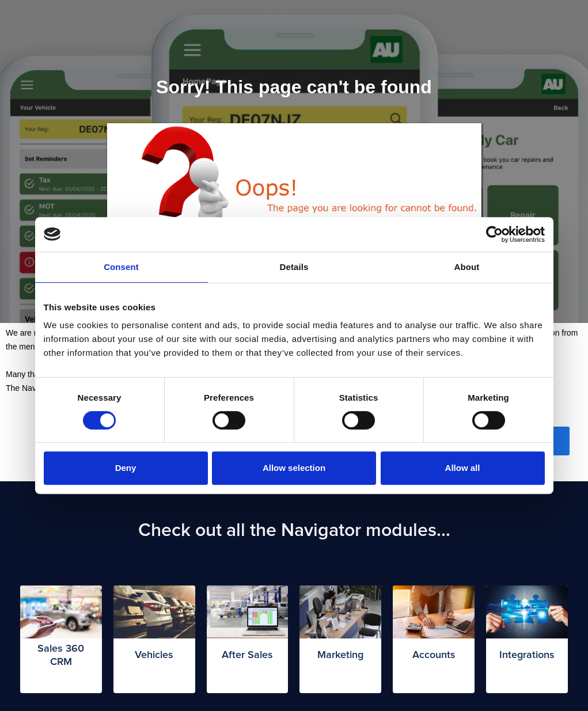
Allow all (463, 468)
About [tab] (467, 267)
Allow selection (294, 468)
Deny (126, 468)
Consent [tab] (121, 267)
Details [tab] (294, 267)
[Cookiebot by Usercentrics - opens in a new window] (494, 234)
